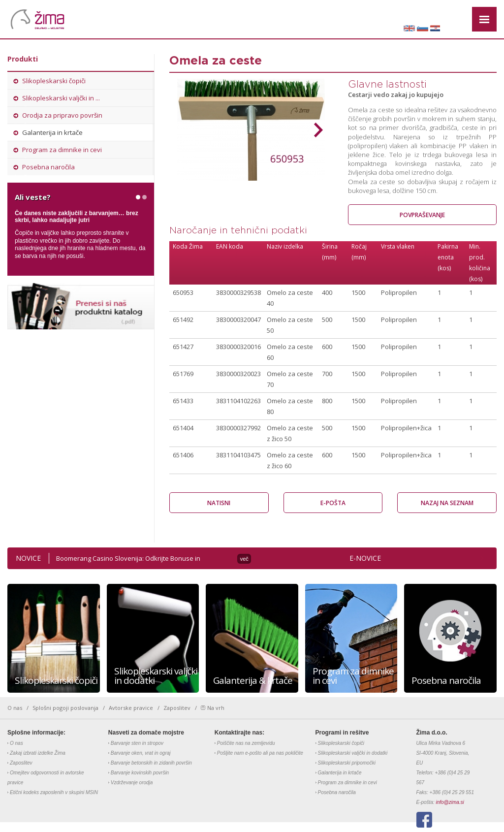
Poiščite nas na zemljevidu (246, 743)
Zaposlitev (177, 708)
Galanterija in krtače (52, 132)
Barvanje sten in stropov (137, 743)
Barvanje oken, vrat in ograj (141, 753)
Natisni (219, 503)
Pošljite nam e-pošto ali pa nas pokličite (260, 753)
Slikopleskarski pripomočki (347, 763)
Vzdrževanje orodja (132, 783)
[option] (251, 130)
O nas (15, 708)
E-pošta (333, 503)
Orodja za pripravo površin (62, 115)
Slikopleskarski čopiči (54, 81)
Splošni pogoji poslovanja (65, 708)
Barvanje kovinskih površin (140, 773)
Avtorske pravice (131, 708)
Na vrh (216, 708)
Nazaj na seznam (447, 503)
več (244, 559)
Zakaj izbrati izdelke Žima (38, 753)
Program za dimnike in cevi (62, 150)
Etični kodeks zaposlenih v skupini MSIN (54, 792)
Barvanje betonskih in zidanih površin (151, 763)
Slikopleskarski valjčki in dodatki (353, 753)
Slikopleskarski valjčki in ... (61, 98)
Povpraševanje (422, 215)
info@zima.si (450, 802)
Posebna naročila (48, 167)
